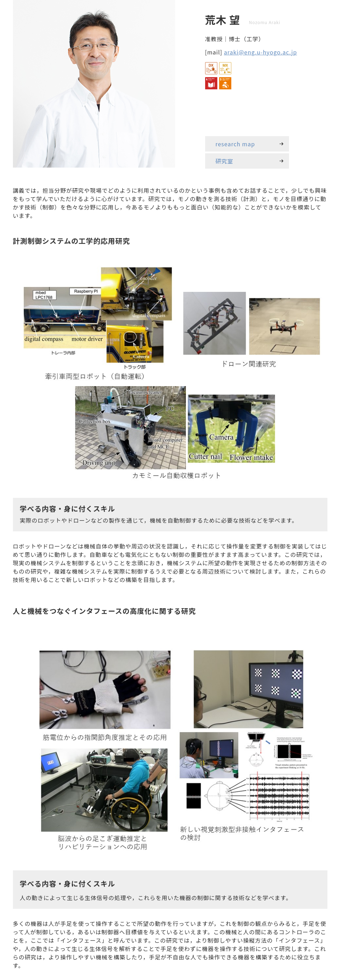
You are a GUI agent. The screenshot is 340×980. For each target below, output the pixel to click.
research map (235, 144)
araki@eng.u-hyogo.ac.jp (261, 52)
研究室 (225, 161)
